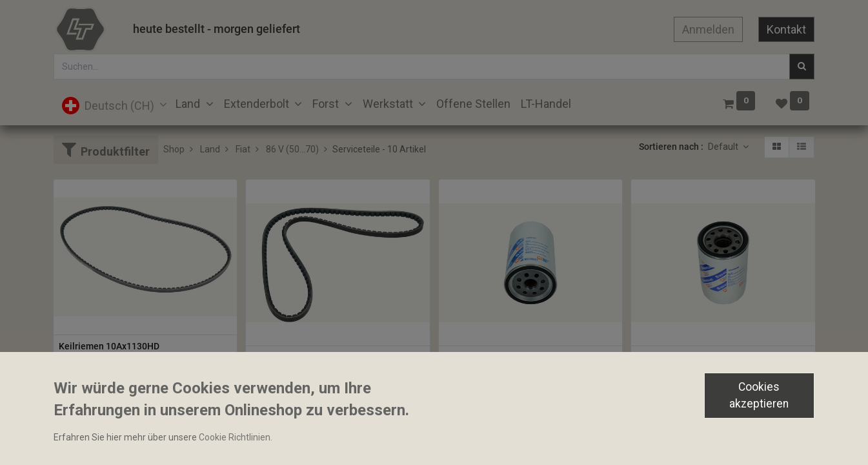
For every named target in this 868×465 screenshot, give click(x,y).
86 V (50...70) (292, 149)
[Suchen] (802, 67)
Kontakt (786, 29)
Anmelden (708, 29)
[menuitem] (473, 104)
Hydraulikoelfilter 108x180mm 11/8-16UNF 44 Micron (531, 357)
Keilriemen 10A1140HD (299, 357)
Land (210, 149)
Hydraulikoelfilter (672, 357)
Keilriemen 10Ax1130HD (109, 346)
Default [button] (724, 147)
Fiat (243, 149)
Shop (174, 149)
